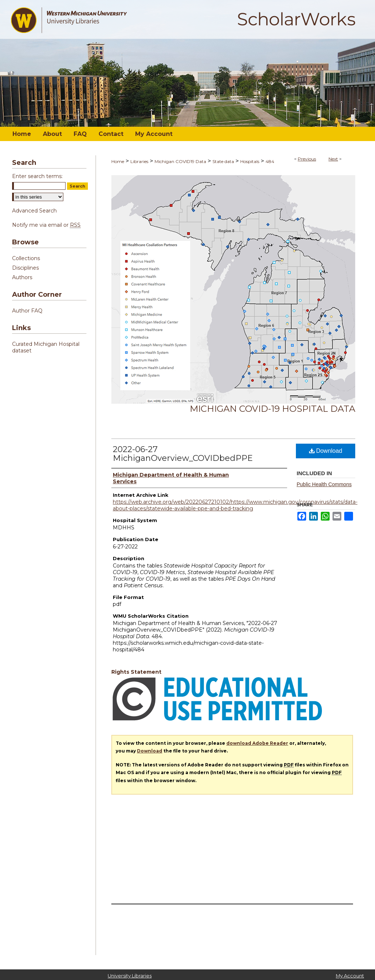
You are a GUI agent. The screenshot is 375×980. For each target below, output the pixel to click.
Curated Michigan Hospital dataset (46, 347)
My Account (350, 976)
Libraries (139, 161)
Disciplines (25, 268)
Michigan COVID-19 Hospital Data (272, 409)
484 (270, 161)
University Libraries (130, 976)
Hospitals (250, 161)
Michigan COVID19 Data (180, 161)
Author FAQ (27, 311)
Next (333, 159)
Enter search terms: (37, 176)
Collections (26, 258)
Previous (307, 159)
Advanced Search (34, 211)
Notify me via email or (46, 225)
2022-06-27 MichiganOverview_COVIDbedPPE (183, 454)
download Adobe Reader (257, 743)
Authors (22, 277)
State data (223, 161)
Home (118, 161)
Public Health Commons (324, 484)
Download (326, 451)
